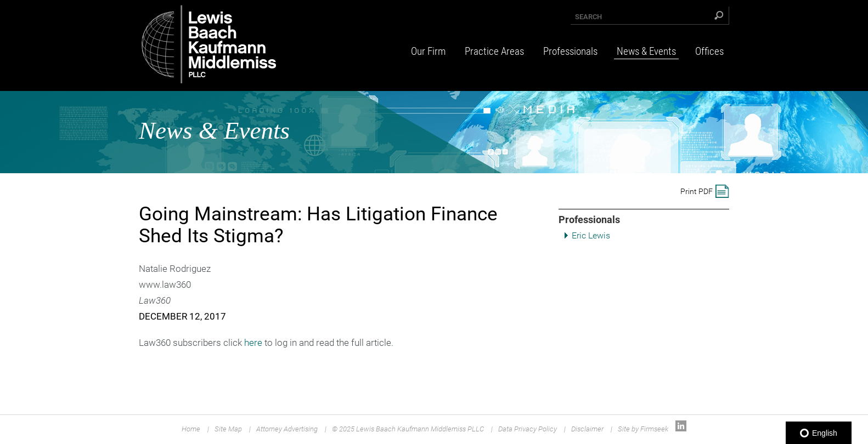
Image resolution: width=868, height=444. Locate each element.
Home (191, 429)
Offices (709, 51)
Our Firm (428, 51)
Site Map (228, 429)
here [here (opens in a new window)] (253, 343)
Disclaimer (587, 429)
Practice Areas (494, 51)
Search (588, 17)
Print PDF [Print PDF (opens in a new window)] (697, 191)
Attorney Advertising (287, 429)
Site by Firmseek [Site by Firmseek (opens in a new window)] (643, 429)
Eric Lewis (591, 235)
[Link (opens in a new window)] (681, 429)
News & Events (646, 51)
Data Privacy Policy (528, 429)
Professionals (570, 51)
